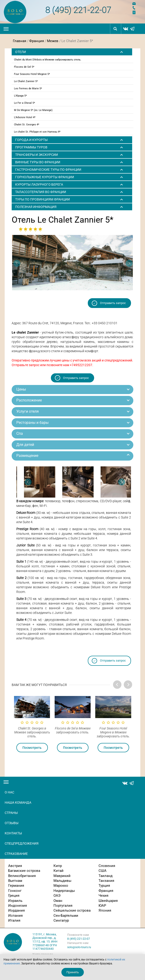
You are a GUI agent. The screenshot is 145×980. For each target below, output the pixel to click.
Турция (104, 886)
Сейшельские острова (72, 910)
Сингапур (61, 920)
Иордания (16, 910)
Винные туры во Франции (38, 162)
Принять (73, 972)
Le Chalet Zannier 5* (26, 81)
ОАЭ (57, 896)
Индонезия (18, 906)
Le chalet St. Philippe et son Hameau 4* (37, 132)
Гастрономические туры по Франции (48, 170)
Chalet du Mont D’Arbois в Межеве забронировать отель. (48, 60)
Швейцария (108, 901)
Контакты (13, 833)
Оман (58, 901)
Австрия (15, 866)
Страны (11, 813)
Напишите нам (137, 4)
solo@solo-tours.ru (79, 947)
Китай (58, 871)
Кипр (58, 866)
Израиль (15, 901)
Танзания (106, 881)
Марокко (61, 886)
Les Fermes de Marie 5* (28, 89)
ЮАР (102, 906)
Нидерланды (64, 891)
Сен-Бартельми (66, 916)
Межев (53, 41)
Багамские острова (24, 871)
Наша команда (18, 803)
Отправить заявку (137, 12)
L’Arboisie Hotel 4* (25, 117)
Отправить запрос (113, 303)
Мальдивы (62, 881)
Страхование (16, 854)
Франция (37, 41)
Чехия (103, 896)
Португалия (63, 906)
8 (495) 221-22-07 (78, 9)
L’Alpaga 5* (20, 96)
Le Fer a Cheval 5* (25, 103)
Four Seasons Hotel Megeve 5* (32, 74)
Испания (15, 916)
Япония (105, 910)
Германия (16, 886)
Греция (14, 896)
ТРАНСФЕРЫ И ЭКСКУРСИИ (37, 155)
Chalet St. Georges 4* (27, 125)
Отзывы (12, 823)
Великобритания (22, 876)
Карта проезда (43, 954)
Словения (107, 866)
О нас (9, 792)
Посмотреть (32, 748)
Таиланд (106, 876)
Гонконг (15, 891)
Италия (14, 920)
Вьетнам (15, 881)
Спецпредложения (22, 843)
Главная (19, 41)
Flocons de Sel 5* (24, 67)
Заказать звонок (137, 8)
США (103, 871)
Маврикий (62, 876)
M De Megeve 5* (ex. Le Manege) (33, 110)
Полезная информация (36, 207)
